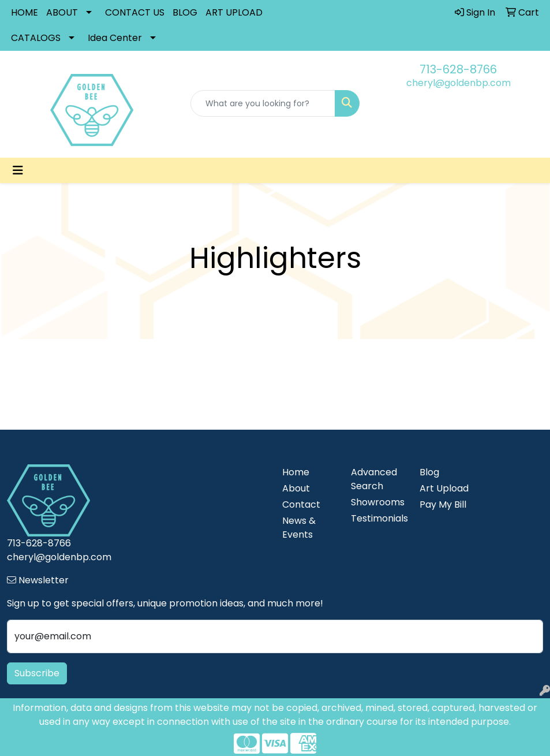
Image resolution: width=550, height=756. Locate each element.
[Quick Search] (263, 103)
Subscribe (37, 673)
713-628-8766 (458, 69)
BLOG (185, 12)
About (296, 488)
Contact (301, 504)
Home (296, 472)
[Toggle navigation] (18, 170)
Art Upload (444, 488)
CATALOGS (36, 38)
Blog (429, 472)
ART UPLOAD (234, 12)
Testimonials (378, 518)
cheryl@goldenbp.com (459, 83)
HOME (25, 12)
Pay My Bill (443, 504)
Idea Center (115, 38)
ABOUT (62, 12)
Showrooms (378, 502)
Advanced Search (374, 479)
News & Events (299, 528)
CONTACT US (135, 12)
